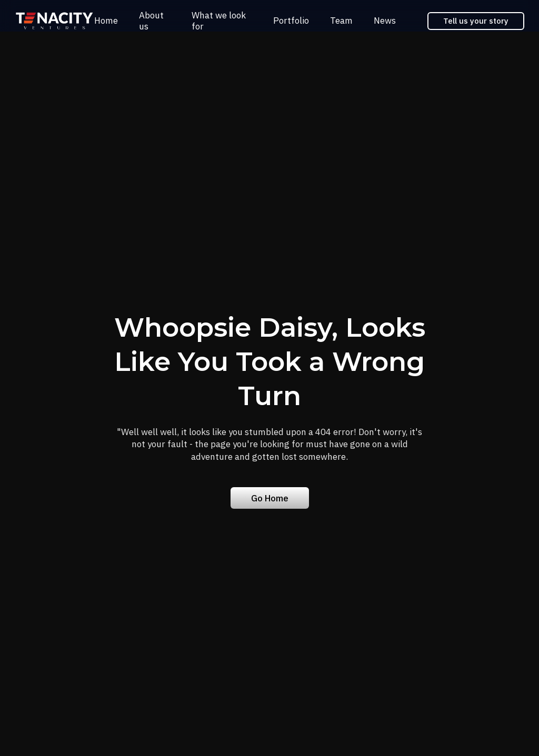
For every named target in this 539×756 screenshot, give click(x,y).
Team (341, 21)
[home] (54, 21)
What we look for (219, 21)
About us (151, 21)
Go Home (270, 498)
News (385, 21)
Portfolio (291, 21)
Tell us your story (476, 21)
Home (106, 21)
